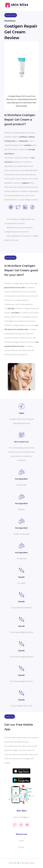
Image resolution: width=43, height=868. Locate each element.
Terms (22, 841)
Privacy (21, 847)
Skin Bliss (21, 811)
